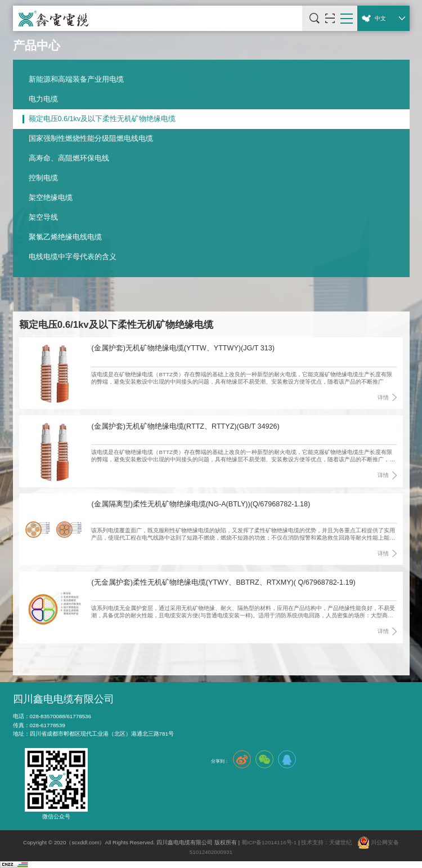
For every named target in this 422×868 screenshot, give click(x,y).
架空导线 (43, 217)
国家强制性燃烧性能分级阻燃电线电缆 (91, 139)
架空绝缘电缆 (51, 198)
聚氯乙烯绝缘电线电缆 (65, 237)
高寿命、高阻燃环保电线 (69, 158)
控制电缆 (43, 178)
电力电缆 (43, 99)
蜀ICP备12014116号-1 (269, 842)
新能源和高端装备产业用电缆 (76, 79)
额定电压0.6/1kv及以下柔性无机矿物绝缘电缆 (102, 119)
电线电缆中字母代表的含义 (73, 257)
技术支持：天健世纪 (326, 842)
